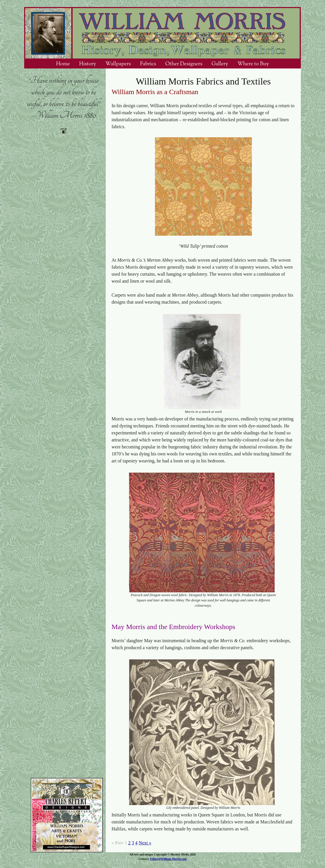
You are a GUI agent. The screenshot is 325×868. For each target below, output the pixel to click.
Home (63, 64)
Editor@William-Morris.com (168, 859)
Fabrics (148, 64)
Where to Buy (253, 64)
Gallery (220, 64)
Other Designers (184, 64)
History (88, 64)
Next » (145, 843)
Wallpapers (118, 64)
